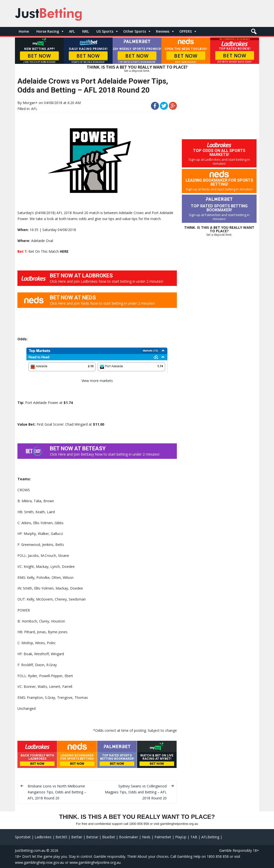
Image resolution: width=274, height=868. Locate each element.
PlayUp (181, 837)
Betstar (92, 837)
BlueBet (109, 837)
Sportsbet (23, 837)
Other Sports (135, 31)
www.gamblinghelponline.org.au (95, 862)
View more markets (97, 381)
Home (24, 31)
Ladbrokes (43, 837)
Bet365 (61, 837)
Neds (146, 837)
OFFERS (186, 31)
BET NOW (39, 56)
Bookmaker (129, 837)
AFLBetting (210, 837)
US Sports (105, 31)
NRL (86, 31)
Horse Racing (48, 31)
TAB (194, 837)
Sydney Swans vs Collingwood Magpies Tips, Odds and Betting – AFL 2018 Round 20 (136, 792)
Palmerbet (163, 837)
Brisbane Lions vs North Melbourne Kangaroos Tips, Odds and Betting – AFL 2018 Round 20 (57, 792)
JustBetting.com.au (30, 850)
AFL (72, 31)
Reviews (163, 31)
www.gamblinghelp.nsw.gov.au (39, 862)
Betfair (77, 837)
